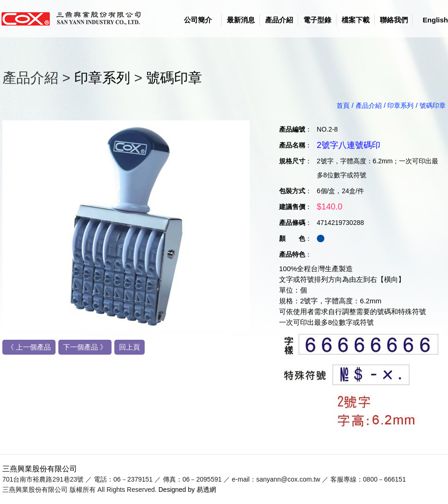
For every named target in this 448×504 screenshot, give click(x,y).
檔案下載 (356, 20)
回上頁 (129, 347)
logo (75, 19)
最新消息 (241, 20)
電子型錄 (317, 20)
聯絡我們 (394, 20)
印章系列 (102, 78)
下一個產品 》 (85, 347)
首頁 (343, 105)
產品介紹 (279, 20)
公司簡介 (198, 20)
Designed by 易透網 (188, 490)
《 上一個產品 (29, 347)
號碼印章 (174, 78)
